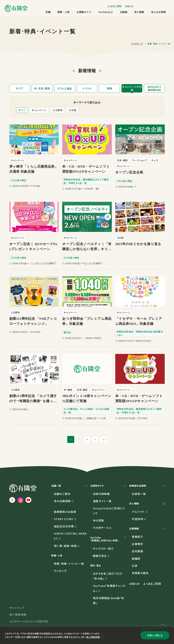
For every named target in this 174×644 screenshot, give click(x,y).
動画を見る (100, 556)
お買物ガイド (84, 12)
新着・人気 (64, 12)
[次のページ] (95, 439)
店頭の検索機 (101, 494)
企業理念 (137, 544)
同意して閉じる (155, 635)
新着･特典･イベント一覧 (69, 564)
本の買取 (99, 520)
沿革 (135, 566)
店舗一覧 (56, 486)
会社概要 (137, 551)
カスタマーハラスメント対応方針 (29, 621)
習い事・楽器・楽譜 (65, 546)
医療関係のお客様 (65, 512)
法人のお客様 (158, 12)
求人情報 (139, 12)
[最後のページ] (103, 439)
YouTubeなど (106, 12)
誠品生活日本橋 (64, 526)
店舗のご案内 (62, 494)
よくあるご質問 (114, 6)
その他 (73, 110)
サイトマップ (17, 608)
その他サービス (102, 528)
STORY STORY (64, 519)
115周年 (58, 110)
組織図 (136, 558)
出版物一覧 (139, 494)
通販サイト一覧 (102, 501)
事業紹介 (137, 537)
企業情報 (134, 529)
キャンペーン (39, 110)
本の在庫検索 (62, 501)
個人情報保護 (93, 637)
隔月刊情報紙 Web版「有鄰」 (109, 600)
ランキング (60, 571)
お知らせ (129, 6)
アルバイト (138, 512)
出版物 (124, 12)
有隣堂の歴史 (140, 573)
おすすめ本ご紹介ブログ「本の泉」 (108, 576)
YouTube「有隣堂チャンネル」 (109, 588)
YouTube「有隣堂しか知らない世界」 (105, 539)
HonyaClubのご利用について (109, 511)
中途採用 (137, 519)
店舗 (48, 12)
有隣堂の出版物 (138, 486)
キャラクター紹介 (103, 548)
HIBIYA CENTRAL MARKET (70, 536)
